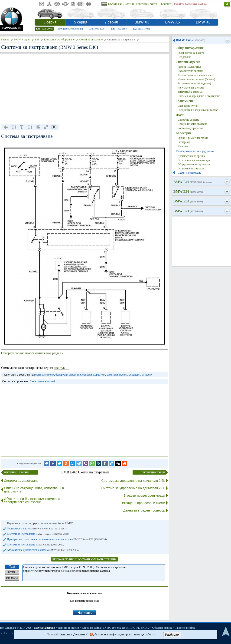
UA (119, 628)
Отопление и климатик (191, 168)
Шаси (180, 115)
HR (128, 628)
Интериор (183, 146)
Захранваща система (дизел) (194, 83)
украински (75, 375)
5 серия (81, 22)
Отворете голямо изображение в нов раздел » (32, 353)
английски (48, 375)
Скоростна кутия (188, 106)
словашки (135, 375)
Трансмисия (185, 101)
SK (143, 628)
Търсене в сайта (185, 628)
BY (114, 628)
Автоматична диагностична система (43, 550)
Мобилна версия (45, 628)
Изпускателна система (191, 88)
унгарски (147, 375)
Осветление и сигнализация (194, 160)
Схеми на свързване (91, 40)
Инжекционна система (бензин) (196, 79)
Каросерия (184, 133)
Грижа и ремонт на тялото (193, 138)
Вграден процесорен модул (144, 495)
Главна (5, 40)
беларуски (62, 375)
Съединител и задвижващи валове (198, 110)
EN (105, 628)
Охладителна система (37, 528)
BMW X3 (142, 22)
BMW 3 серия (22, 40)
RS (124, 628)
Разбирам (172, 635)
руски (38, 375)
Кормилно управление (191, 128)
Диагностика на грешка (192, 156)
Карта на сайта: (92, 628)
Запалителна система (190, 92)
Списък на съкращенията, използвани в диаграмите (34, 490)
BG (109, 628)
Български (115, 4)
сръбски (87, 375)
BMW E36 (188, 192)
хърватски (99, 375)
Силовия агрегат (188, 62)
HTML (12, 572)
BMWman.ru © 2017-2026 (16, 628)
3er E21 (4, 633)
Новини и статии (68, 628)
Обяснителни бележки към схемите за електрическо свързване (33, 500)
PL (138, 628)
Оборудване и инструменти (194, 164)
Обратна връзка (162, 628)
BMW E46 (190, 40)
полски (123, 375)
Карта (153, 4)
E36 (97, 29)
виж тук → (61, 368)
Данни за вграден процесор (144, 510)
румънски (112, 375)
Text (12, 567)
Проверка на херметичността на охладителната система (57, 539)
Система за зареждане (21, 481)
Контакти (142, 4)
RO (133, 628)
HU (147, 628)
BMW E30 (188, 201)
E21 (142, 29)
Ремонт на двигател (189, 67)
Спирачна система (188, 120)
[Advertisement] (85, 89)
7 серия (111, 22)
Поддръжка (184, 57)
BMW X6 (203, 22)
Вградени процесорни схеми (144, 503)
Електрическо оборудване (59, 40)
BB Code (12, 578)
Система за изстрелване (38, 534)
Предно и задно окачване (192, 124)
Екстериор (184, 142)
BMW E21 (188, 211)
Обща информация (190, 48)
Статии (129, 4)
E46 (44, 29)
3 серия (50, 22)
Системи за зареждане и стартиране (199, 96)
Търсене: (165, 4)
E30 (119, 29)
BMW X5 (172, 22)
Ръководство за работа (191, 53)
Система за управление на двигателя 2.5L (133, 481)
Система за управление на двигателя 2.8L (133, 488)
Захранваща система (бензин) (195, 75)
